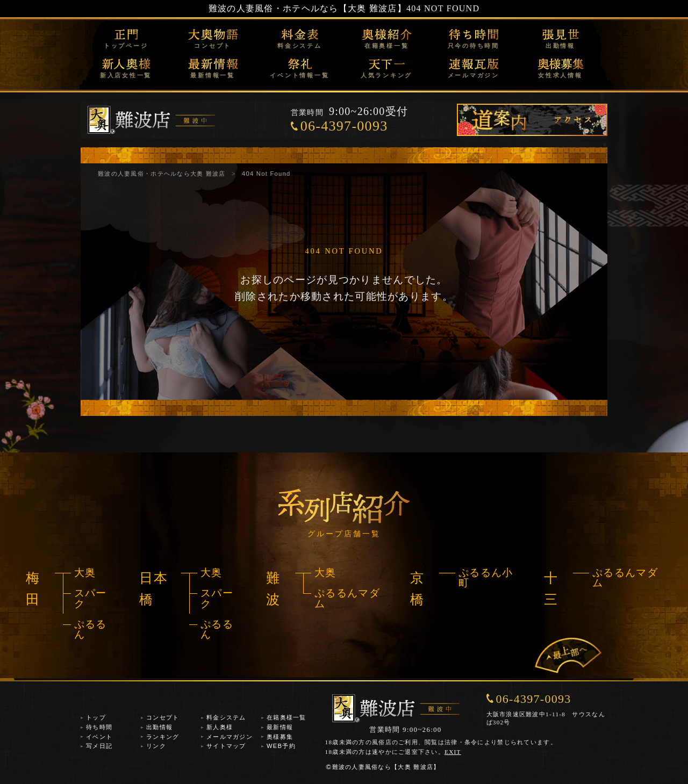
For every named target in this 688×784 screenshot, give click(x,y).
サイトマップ (226, 746)
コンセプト (213, 46)
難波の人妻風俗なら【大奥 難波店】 (383, 767)
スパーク (91, 598)
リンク (156, 746)
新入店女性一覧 (126, 75)
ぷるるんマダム (347, 598)
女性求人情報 (560, 75)
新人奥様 (220, 727)
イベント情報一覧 (299, 75)
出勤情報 (560, 46)
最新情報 (280, 727)
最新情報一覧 (213, 75)
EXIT (453, 752)
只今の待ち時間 (474, 46)
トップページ (126, 46)
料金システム (300, 46)
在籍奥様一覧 (387, 46)
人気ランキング (386, 75)
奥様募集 (280, 737)
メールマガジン (474, 75)
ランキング (163, 737)
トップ (96, 717)
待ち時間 (99, 727)
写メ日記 (99, 746)
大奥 (85, 573)
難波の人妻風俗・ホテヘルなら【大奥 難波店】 (307, 8)
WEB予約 (281, 746)
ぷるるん (91, 629)
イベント (99, 737)
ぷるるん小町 (486, 578)
